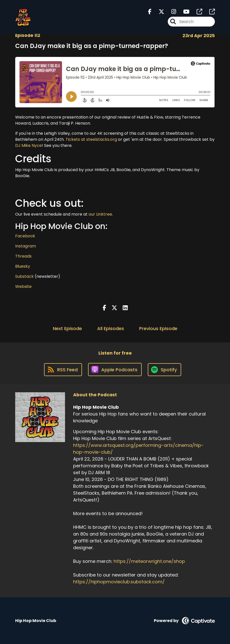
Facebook (25, 236)
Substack (24, 276)
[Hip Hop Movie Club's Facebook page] (150, 12)
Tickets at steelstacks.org (91, 139)
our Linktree (100, 214)
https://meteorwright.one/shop (149, 561)
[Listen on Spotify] (164, 370)
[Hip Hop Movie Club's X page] (158, 12)
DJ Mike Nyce (28, 145)
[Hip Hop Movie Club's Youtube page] (183, 12)
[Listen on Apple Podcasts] (115, 370)
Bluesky (23, 266)
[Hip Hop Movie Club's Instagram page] (171, 12)
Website (23, 286)
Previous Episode (158, 328)
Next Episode (67, 328)
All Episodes (111, 328)
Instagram (26, 246)
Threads (23, 256)
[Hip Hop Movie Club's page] (196, 12)
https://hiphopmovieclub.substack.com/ (119, 582)
